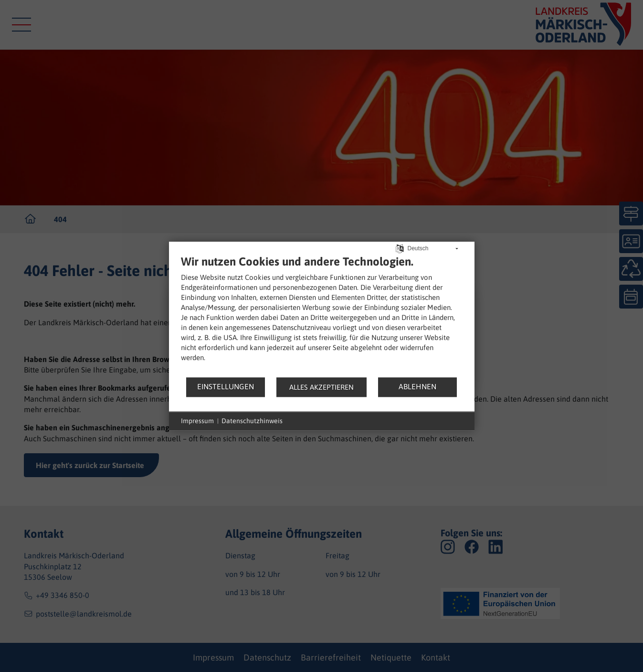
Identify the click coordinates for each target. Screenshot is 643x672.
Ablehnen (417, 386)
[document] (322, 315)
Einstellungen (226, 386)
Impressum (197, 421)
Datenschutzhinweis (252, 421)
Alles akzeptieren (321, 387)
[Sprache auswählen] (400, 248)
